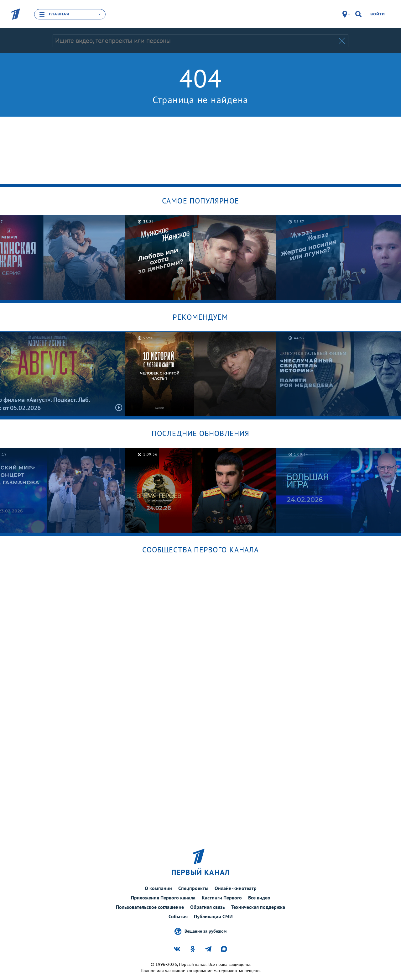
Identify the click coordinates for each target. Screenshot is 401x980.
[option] (201, 258)
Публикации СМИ (213, 916)
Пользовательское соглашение (150, 907)
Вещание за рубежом (206, 931)
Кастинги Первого (222, 898)
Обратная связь (208, 907)
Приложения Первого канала (163, 898)
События (178, 916)
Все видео (259, 898)
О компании (158, 888)
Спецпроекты (193, 888)
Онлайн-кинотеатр (236, 888)
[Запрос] (195, 41)
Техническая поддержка (258, 907)
